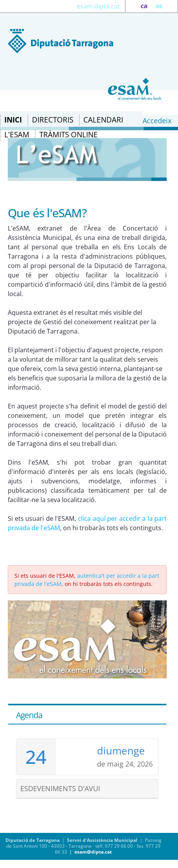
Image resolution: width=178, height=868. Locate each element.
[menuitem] (13, 120)
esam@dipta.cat (93, 852)
